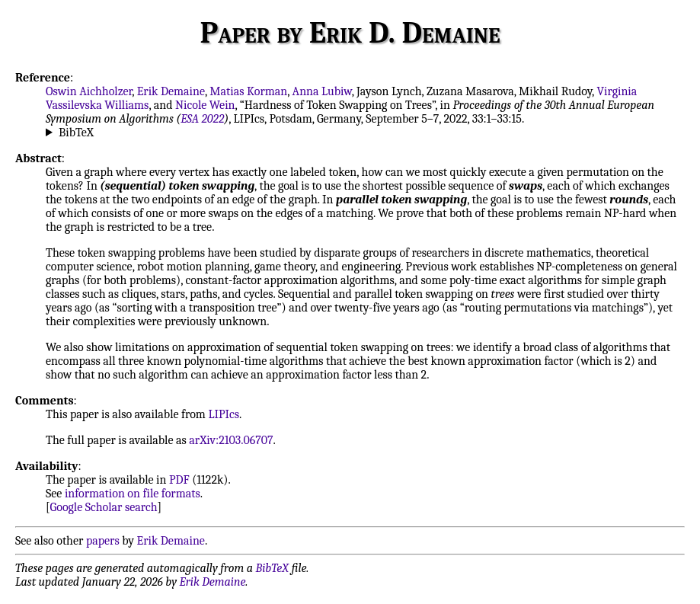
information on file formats (133, 494)
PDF (179, 480)
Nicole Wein (205, 105)
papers (103, 541)
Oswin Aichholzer (89, 91)
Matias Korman (248, 91)
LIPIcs (224, 414)
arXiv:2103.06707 (231, 440)
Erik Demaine (171, 91)
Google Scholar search (104, 507)
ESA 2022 (202, 119)
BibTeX (76, 133)
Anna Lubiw (322, 91)
